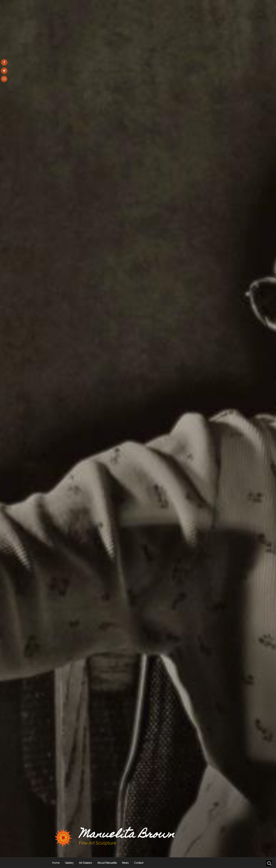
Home (56, 863)
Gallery (69, 863)
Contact (139, 863)
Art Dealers (85, 863)
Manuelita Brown (127, 835)
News (125, 863)
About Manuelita (107, 863)
